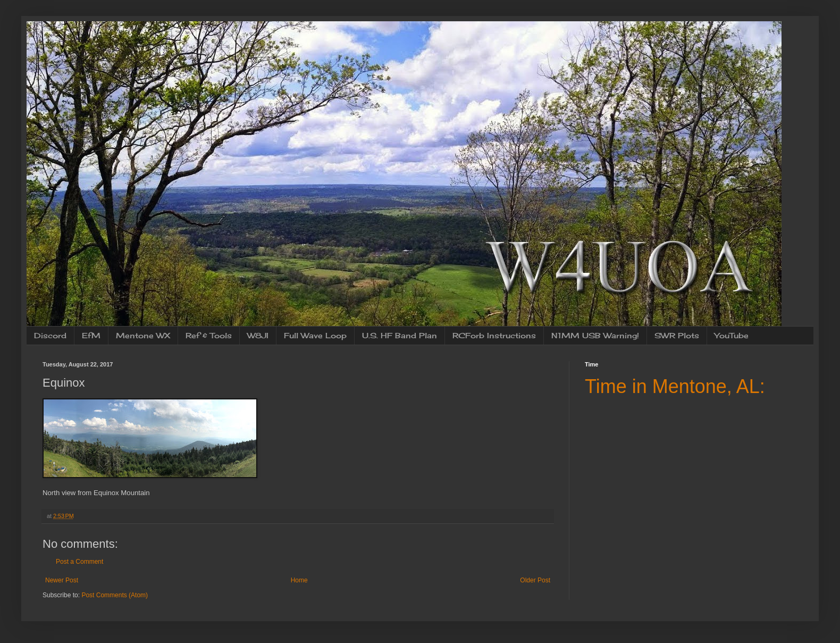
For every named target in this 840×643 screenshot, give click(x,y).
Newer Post (62, 580)
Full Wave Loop (315, 335)
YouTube (732, 335)
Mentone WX (143, 335)
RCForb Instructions (494, 335)
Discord (50, 335)
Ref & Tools (209, 335)
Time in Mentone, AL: (675, 386)
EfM (91, 335)
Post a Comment (79, 562)
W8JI (258, 335)
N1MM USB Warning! (595, 335)
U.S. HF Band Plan (400, 335)
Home (299, 580)
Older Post (535, 580)
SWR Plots (677, 335)
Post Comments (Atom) (115, 595)
